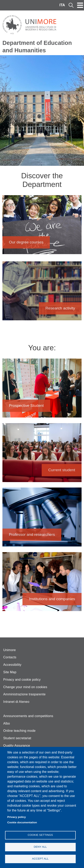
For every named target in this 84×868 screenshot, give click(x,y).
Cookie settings (40, 835)
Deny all (40, 847)
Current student (42, 455)
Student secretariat (17, 738)
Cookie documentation (22, 822)
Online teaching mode (19, 731)
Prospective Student (42, 390)
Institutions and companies (42, 584)
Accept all (40, 859)
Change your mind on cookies (25, 687)
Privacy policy (16, 817)
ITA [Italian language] (62, 5)
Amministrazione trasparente (24, 694)
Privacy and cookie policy (22, 680)
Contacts (10, 657)
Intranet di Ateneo (16, 702)
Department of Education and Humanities (37, 47)
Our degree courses (42, 227)
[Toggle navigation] (80, 5)
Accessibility (12, 665)
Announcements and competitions (28, 716)
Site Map (10, 672)
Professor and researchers (42, 519)
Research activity (42, 293)
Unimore (10, 650)
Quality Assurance (17, 746)
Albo (7, 723)
